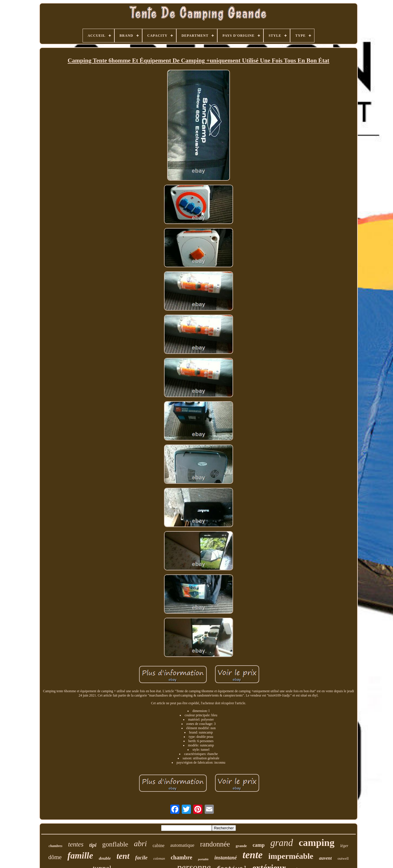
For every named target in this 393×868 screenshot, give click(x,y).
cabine (159, 845)
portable (203, 859)
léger (344, 846)
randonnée (215, 844)
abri (140, 844)
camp (259, 845)
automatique (182, 845)
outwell (343, 858)
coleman (159, 859)
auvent (325, 858)
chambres (56, 846)
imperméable (291, 856)
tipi (93, 845)
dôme (55, 857)
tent (123, 856)
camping (317, 843)
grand (282, 843)
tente (253, 855)
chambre (181, 857)
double (105, 858)
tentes (76, 844)
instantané (226, 858)
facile (141, 858)
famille (80, 856)
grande (241, 846)
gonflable (115, 844)
